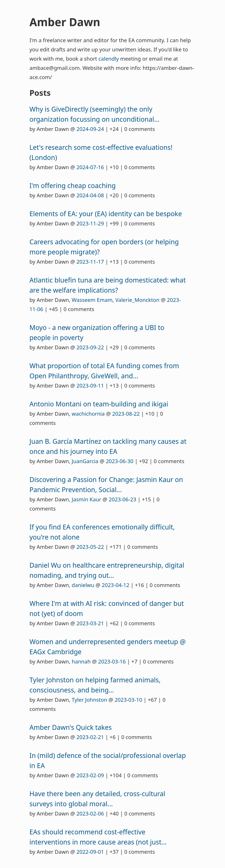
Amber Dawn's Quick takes (71, 727)
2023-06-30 (120, 461)
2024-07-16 (90, 167)
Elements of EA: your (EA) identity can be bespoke (106, 214)
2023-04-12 (115, 585)
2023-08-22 (126, 414)
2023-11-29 (90, 223)
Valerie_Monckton (137, 300)
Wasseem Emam (92, 300)
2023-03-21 (90, 623)
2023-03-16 (112, 661)
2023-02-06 (90, 813)
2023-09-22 (90, 347)
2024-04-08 (90, 195)
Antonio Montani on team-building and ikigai (99, 404)
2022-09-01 (90, 852)
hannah (81, 661)
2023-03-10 (128, 700)
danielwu (83, 585)
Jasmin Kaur (86, 499)
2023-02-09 (90, 775)
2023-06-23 (122, 499)
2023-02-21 (90, 737)
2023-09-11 (90, 385)
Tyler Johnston (89, 700)
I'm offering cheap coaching (73, 186)
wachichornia (88, 414)
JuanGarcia (85, 461)
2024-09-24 (90, 129)
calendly (109, 59)
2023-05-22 (90, 547)
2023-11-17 (90, 262)
